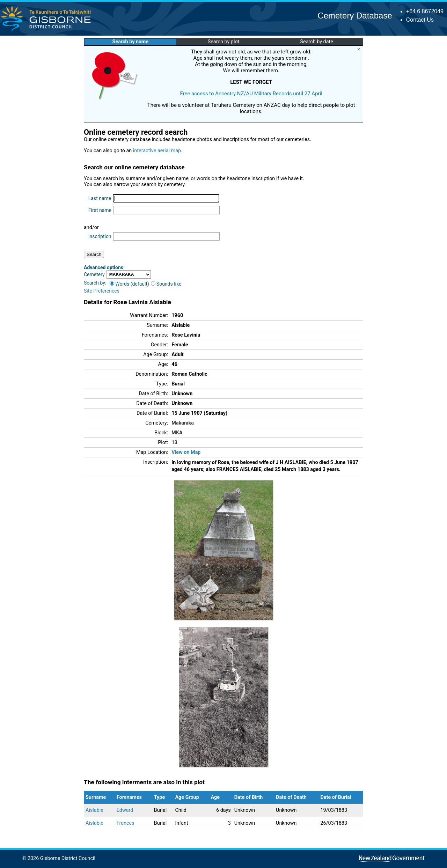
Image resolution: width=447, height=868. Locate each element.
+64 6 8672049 (425, 11)
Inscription (100, 236)
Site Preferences (102, 291)
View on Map (186, 452)
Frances (126, 823)
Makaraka (183, 423)
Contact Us (420, 20)
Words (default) (129, 284)
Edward (125, 810)
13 (174, 443)
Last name (100, 198)
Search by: (95, 283)
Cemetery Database (355, 16)
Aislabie (94, 810)
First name (100, 210)
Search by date (316, 42)
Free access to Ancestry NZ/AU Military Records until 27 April (251, 94)
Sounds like (166, 284)
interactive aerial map (157, 151)
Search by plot (224, 42)
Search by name (130, 42)
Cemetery (94, 274)
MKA (177, 433)
